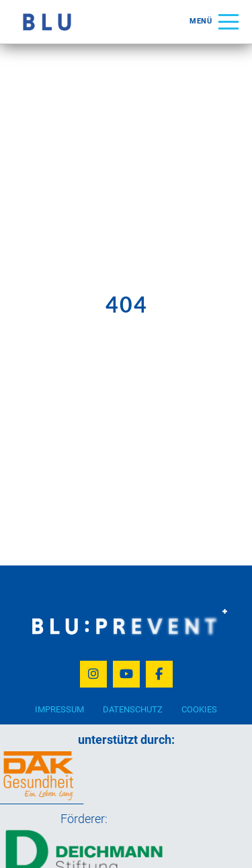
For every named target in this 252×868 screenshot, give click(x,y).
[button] (214, 22)
